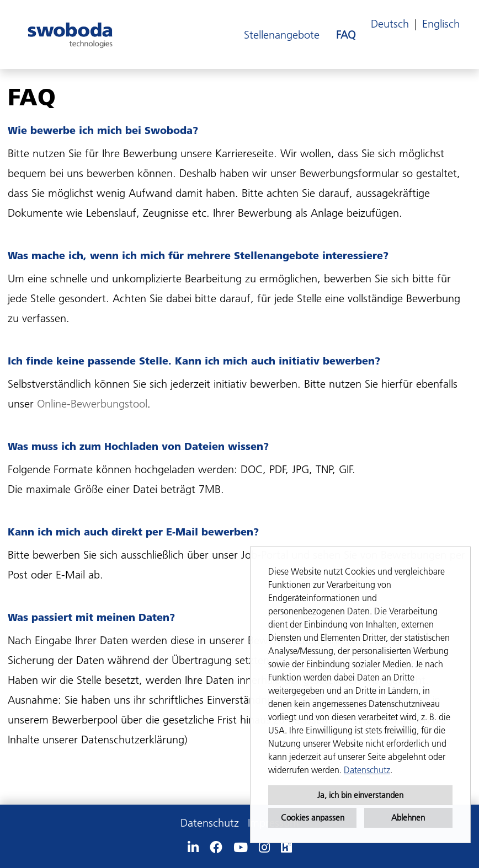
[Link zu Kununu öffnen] (286, 848)
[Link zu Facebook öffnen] (216, 848)
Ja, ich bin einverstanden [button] (360, 795)
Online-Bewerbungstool (92, 404)
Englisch (441, 24)
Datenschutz (367, 770)
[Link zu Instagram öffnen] (264, 848)
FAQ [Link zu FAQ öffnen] (346, 35)
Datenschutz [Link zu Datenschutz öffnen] (210, 823)
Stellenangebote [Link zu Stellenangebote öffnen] (282, 35)
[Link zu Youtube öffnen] (241, 848)
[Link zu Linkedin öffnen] (193, 848)
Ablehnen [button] (408, 818)
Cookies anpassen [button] (313, 818)
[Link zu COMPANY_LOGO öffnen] (70, 34)
